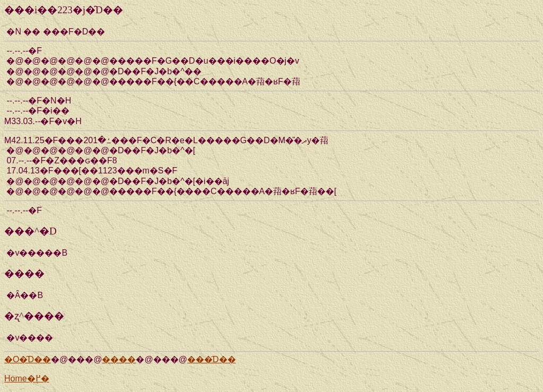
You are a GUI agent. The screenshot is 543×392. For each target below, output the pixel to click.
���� (119, 359)
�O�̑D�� (28, 359)
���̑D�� (212, 359)
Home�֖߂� (27, 378)
